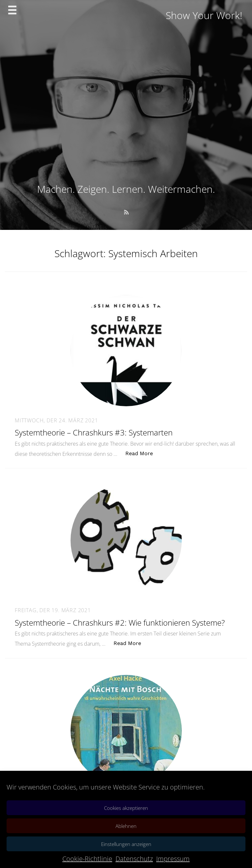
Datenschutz (134, 859)
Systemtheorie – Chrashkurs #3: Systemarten (94, 432)
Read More (143, 453)
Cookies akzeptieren (126, 808)
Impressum (173, 859)
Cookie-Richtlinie (87, 859)
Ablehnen (126, 826)
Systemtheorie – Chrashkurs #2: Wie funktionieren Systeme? (120, 623)
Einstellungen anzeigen (126, 844)
